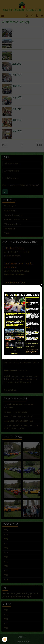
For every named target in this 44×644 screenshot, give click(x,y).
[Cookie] (5, 639)
